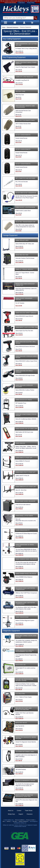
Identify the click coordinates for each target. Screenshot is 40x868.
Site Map (15, 821)
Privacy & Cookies (30, 820)
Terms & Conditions (20, 820)
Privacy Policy (31, 3)
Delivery (9, 821)
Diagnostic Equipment (12, 27)
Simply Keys (11, 814)
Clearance (30, 814)
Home (4, 27)
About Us (11, 811)
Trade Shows (29, 811)
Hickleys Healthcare (23, 821)
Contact (19, 811)
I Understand (21, 3)
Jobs (4, 821)
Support (21, 814)
